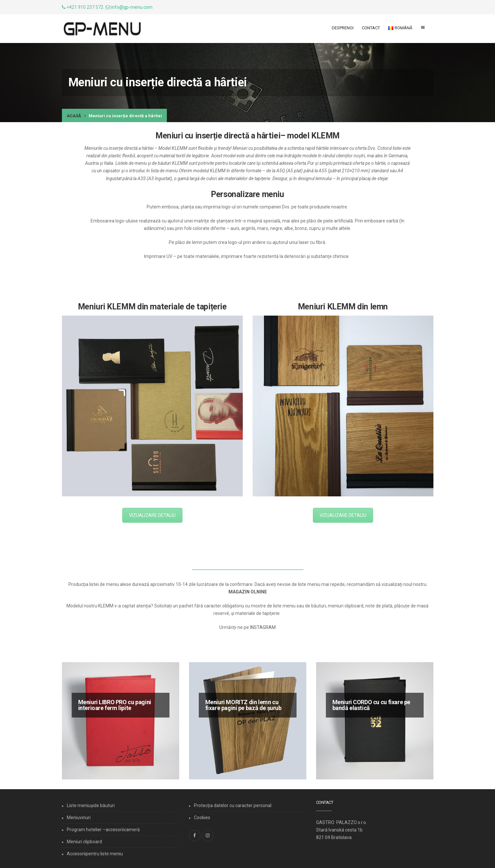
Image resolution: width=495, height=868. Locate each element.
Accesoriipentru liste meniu (95, 854)
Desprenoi (343, 28)
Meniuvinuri (79, 818)
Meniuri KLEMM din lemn (343, 307)
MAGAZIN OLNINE (248, 592)
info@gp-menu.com (132, 7)
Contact (371, 28)
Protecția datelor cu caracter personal (233, 805)
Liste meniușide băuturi (91, 805)
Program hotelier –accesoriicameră (103, 830)
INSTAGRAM (263, 627)
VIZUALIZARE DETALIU (152, 515)
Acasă (74, 116)
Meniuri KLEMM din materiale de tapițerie (152, 307)
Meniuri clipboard (84, 842)
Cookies (202, 818)
